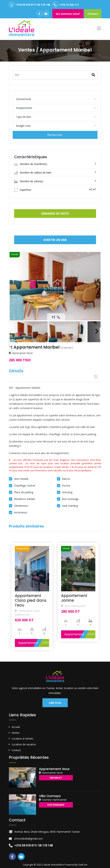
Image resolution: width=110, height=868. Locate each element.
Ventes (16, 819)
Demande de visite (55, 222)
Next (95, 315)
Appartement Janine (74, 689)
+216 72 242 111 (66, 5)
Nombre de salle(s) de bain (33, 193)
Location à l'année (22, 825)
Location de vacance (24, 831)
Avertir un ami (55, 248)
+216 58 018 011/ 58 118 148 (29, 5)
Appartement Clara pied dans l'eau (31, 695)
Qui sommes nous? (68, 14)
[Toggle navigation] (99, 28)
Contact (93, 14)
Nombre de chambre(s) (31, 184)
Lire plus (55, 789)
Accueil (16, 813)
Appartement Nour (54, 855)
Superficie (23, 210)
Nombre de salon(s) (29, 201)
